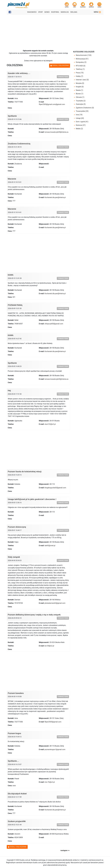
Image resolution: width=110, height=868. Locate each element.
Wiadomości (32, 12)
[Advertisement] (55, 31)
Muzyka (80, 83)
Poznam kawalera (16, 693)
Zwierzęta (81, 104)
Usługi (80, 118)
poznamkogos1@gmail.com (55, 749)
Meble (79, 129)
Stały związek (14, 557)
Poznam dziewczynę (17, 527)
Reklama (74, 12)
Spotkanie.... (13, 761)
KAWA (11, 275)
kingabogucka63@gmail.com (55, 488)
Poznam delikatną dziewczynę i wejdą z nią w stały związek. (34, 615)
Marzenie (12, 179)
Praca (80, 73)
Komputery (81, 62)
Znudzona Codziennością (19, 144)
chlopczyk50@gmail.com (54, 324)
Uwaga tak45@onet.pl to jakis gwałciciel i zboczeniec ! (32, 499)
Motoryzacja (82, 59)
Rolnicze (81, 125)
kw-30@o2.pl (49, 646)
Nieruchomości (84, 55)
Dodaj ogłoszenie (60, 65)
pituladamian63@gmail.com (55, 603)
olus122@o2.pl (50, 424)
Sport (41, 12)
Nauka (79, 90)
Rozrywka (55, 12)
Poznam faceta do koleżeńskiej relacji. (25, 472)
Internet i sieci (82, 80)
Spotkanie (12, 116)
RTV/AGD (81, 66)
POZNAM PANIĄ (15, 305)
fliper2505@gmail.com (53, 722)
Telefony (80, 69)
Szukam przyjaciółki (17, 821)
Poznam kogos (14, 733)
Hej (9, 391)
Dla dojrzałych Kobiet (17, 794)
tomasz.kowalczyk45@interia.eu (57, 132)
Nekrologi (65, 12)
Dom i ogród (82, 122)
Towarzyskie (63, 77)
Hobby (79, 76)
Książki (80, 87)
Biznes (47, 12)
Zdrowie (80, 97)
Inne (79, 115)
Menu (97, 12)
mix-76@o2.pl (50, 782)
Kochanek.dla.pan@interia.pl (55, 197)
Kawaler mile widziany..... (19, 73)
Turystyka (81, 101)
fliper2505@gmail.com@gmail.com (52, 104)
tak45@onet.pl (50, 546)
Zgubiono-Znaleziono (85, 108)
